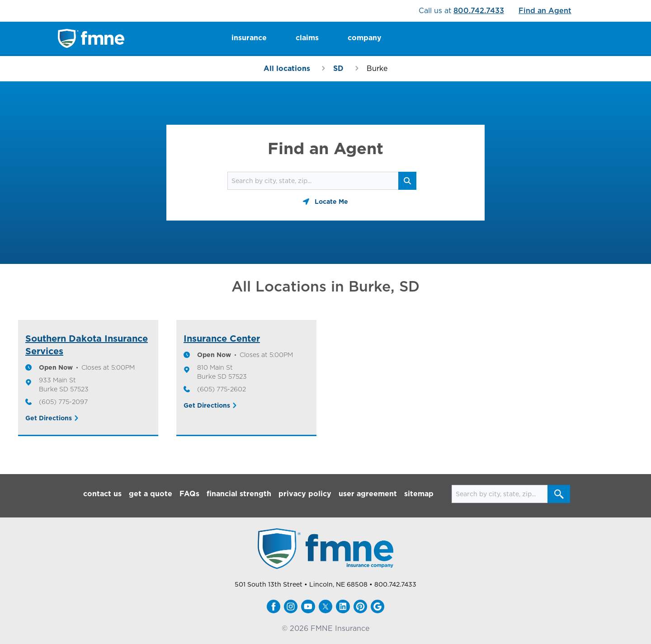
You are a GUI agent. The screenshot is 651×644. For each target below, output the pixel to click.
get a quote (151, 494)
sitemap (419, 494)
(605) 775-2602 (222, 389)
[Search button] (407, 181)
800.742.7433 (479, 11)
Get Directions (49, 418)
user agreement (368, 494)
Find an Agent (545, 11)
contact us (102, 494)
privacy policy (305, 494)
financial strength (239, 494)
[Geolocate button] (325, 202)
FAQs (189, 494)
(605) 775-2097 (63, 402)
